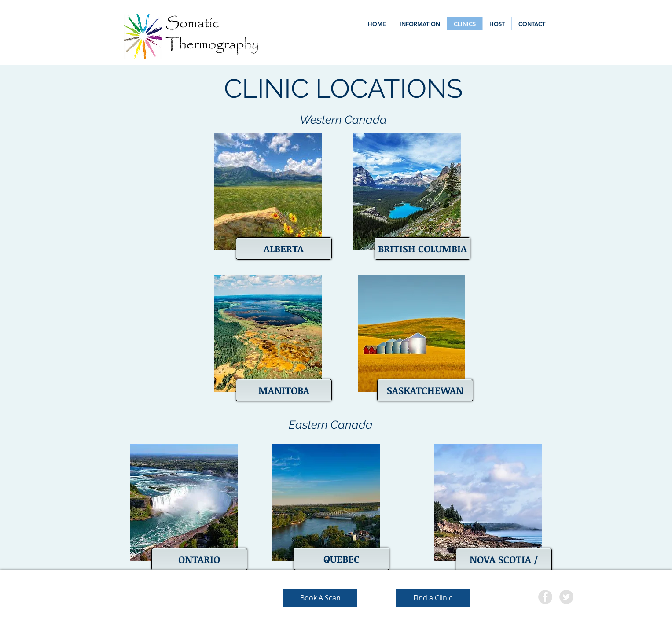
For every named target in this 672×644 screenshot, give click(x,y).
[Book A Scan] (320, 598)
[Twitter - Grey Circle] (566, 597)
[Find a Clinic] (433, 598)
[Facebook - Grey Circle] (545, 597)
